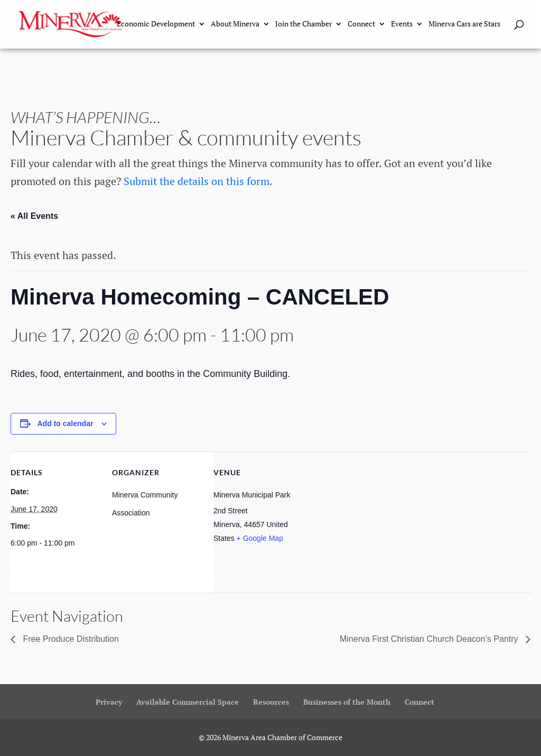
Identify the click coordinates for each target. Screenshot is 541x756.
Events (402, 25)
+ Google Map (260, 538)
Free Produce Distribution (70, 639)
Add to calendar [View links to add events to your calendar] (66, 423)
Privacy (109, 702)
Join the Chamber (304, 25)
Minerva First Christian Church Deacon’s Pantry (430, 639)
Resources (271, 702)
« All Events (34, 216)
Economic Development (156, 25)
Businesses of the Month (347, 702)
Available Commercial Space (188, 702)
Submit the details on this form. (198, 181)
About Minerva (235, 25)
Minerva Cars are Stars (464, 25)
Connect (361, 25)
